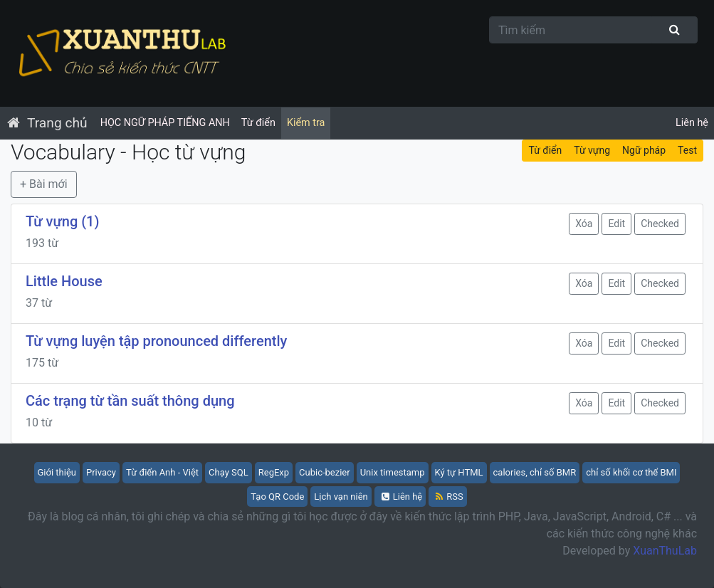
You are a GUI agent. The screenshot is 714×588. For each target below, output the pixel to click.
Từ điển (258, 123)
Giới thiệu (57, 472)
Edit (616, 224)
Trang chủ (57, 123)
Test (687, 150)
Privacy (101, 472)
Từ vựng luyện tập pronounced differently (156, 341)
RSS (449, 497)
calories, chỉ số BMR (535, 472)
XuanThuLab (665, 551)
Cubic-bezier (325, 472)
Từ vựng (592, 150)
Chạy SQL (229, 472)
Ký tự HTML (459, 472)
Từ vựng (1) (62, 221)
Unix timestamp (393, 472)
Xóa (584, 224)
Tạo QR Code (277, 497)
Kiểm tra (306, 123)
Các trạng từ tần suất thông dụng (130, 401)
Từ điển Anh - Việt (162, 472)
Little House (64, 281)
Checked (660, 224)
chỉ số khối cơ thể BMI (631, 472)
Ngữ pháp (644, 150)
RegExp (274, 472)
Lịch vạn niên (341, 497)
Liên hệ (692, 123)
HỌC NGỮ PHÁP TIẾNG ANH (165, 123)
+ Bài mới (44, 184)
